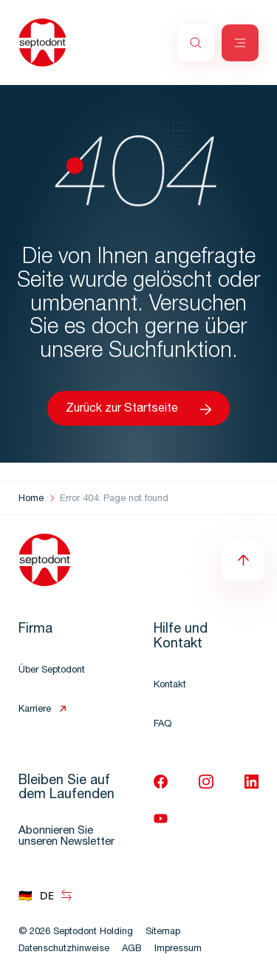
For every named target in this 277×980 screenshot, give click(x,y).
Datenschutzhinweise (64, 949)
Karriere (35, 710)
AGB (132, 949)
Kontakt (170, 685)
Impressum (178, 949)
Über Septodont (52, 671)
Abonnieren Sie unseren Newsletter (66, 837)
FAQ (163, 725)
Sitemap (163, 932)
